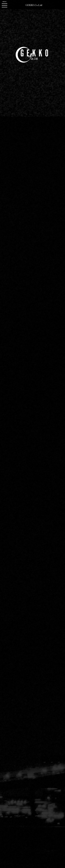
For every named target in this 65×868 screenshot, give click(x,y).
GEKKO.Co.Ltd (34, 5)
